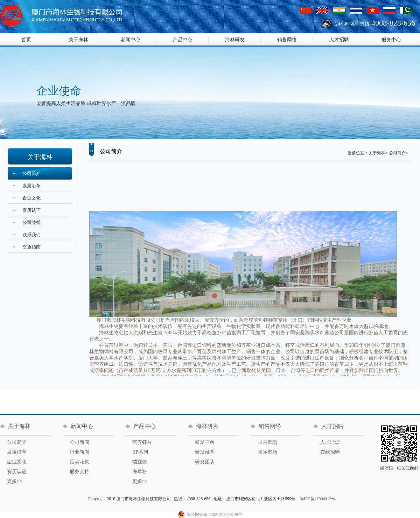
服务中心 (391, 40)
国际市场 (267, 452)
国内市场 (267, 442)
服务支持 (79, 472)
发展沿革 (31, 186)
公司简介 (31, 173)
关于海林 (78, 40)
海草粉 (140, 472)
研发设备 (205, 452)
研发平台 (205, 442)
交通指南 (31, 247)
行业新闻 (79, 452)
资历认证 (31, 210)
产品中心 (183, 40)
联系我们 (31, 235)
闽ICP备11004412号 (317, 499)
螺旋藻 (140, 462)
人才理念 (330, 442)
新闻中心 (131, 40)
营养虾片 (142, 442)
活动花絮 (79, 462)
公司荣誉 (31, 222)
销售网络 (287, 40)
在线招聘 (330, 452)
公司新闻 (79, 442)
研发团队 (205, 462)
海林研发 (235, 40)
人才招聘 (339, 40)
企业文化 (31, 198)
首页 (26, 40)
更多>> (15, 481)
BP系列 (140, 452)
